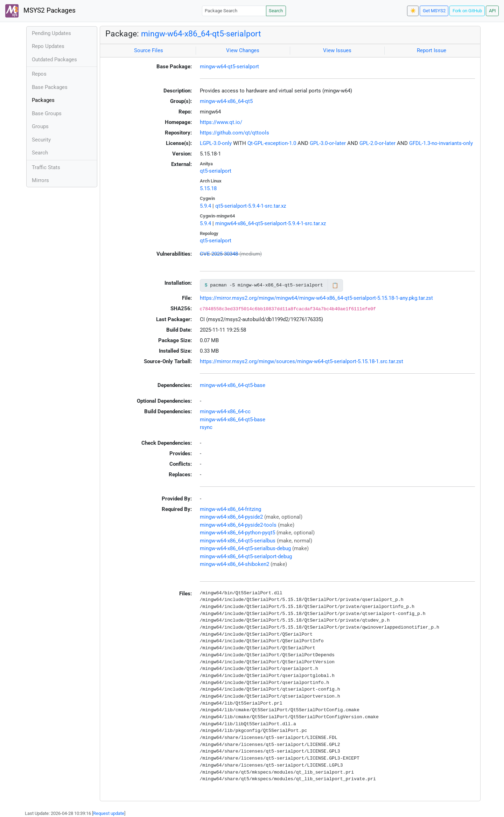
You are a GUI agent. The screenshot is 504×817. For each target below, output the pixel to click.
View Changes (243, 50)
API (492, 11)
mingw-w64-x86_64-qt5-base (233, 385)
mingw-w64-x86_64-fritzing (230, 509)
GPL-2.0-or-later (377, 143)
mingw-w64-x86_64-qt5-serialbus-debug (245, 548)
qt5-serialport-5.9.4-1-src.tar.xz (251, 206)
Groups (40, 126)
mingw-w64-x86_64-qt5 (226, 101)
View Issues (337, 50)
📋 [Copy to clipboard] (335, 285)
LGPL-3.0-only (216, 143)
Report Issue (432, 50)
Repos (39, 74)
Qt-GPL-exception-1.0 (272, 143)
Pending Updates (51, 33)
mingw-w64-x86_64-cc (225, 411)
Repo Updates (48, 46)
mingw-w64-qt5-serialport (229, 67)
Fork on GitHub (467, 11)
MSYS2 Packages (40, 11)
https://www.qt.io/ (221, 122)
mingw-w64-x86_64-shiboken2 (234, 564)
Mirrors (40, 180)
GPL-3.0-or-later (328, 143)
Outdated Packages (54, 60)
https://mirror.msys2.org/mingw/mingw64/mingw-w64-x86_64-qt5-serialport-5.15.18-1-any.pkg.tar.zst (316, 298)
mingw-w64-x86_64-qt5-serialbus (238, 541)
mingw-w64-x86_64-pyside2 (231, 517)
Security (41, 140)
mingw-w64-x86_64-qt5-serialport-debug (246, 556)
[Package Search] (234, 11)
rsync (206, 427)
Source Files (149, 50)
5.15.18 (208, 188)
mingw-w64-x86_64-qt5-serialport (201, 34)
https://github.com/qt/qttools (234, 133)
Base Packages (50, 87)
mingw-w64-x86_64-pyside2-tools (238, 525)
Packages (43, 100)
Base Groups (47, 113)
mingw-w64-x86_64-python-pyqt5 (237, 533)
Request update (109, 813)
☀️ (413, 11)
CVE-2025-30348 (219, 254)
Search (276, 11)
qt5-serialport (216, 171)
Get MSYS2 (434, 11)
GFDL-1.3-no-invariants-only (441, 143)
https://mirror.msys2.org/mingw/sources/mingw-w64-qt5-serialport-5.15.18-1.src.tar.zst (302, 361)
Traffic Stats (46, 167)
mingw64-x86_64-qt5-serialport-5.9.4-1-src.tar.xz (271, 223)
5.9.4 (205, 206)
